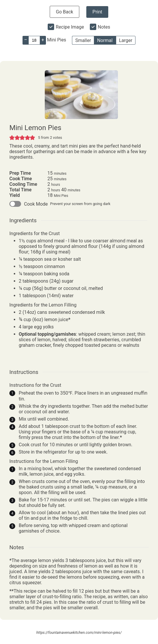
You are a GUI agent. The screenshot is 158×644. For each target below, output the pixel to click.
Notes (104, 27)
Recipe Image (70, 27)
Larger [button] (126, 40)
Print (97, 12)
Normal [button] (105, 40)
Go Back (65, 12)
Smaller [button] (83, 40)
